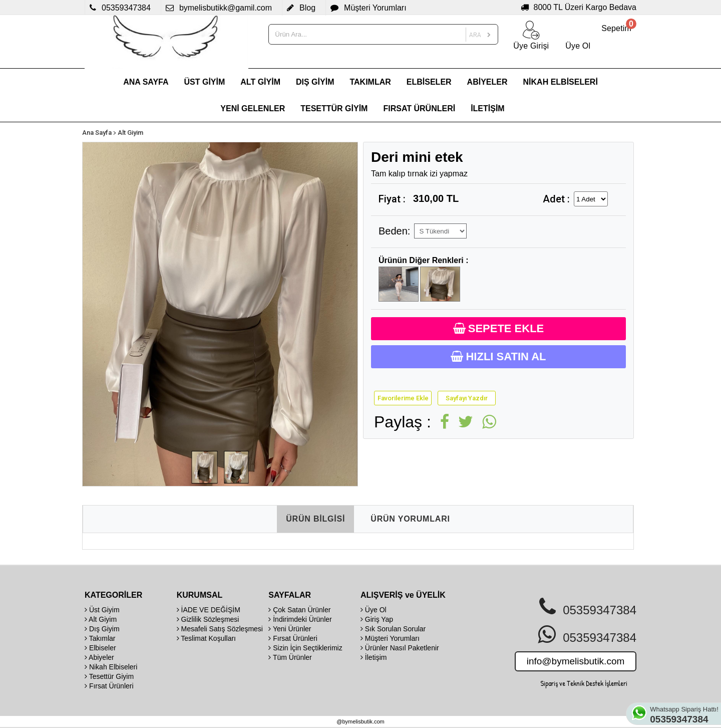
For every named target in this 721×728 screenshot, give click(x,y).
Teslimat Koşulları (206, 638)
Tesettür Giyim (109, 676)
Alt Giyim (130, 133)
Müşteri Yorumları (390, 638)
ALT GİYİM (260, 82)
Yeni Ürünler (290, 629)
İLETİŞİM (488, 108)
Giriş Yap (377, 619)
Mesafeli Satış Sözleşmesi (220, 629)
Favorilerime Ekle (403, 398)
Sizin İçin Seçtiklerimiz (305, 648)
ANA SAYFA (146, 82)
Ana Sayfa (97, 133)
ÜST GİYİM (205, 82)
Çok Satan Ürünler (299, 610)
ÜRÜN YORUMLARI (410, 519)
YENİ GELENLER (253, 108)
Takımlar (100, 638)
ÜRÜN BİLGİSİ (315, 519)
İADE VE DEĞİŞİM (209, 610)
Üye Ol (374, 610)
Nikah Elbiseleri (111, 667)
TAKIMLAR (370, 82)
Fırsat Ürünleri (109, 686)
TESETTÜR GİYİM (334, 108)
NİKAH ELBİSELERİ (561, 82)
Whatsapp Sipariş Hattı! (685, 715)
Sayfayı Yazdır (467, 398)
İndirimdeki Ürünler (300, 619)
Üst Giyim (102, 610)
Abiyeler (99, 657)
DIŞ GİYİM (315, 82)
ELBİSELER (429, 82)
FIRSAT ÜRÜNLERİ (419, 108)
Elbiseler (100, 648)
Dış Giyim (102, 629)
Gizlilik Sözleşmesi (208, 619)
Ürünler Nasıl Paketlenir (400, 648)
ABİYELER (487, 82)
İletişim (374, 657)
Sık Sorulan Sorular (393, 629)
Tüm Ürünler (290, 657)
